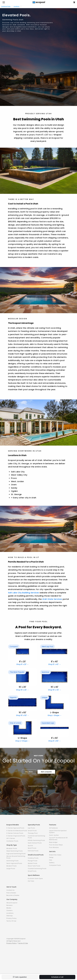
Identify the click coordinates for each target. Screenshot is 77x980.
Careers (10, 910)
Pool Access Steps (56, 845)
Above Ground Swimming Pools (16, 857)
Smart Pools (32, 831)
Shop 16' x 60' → (23, 715)
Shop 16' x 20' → (22, 690)
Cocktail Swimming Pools (37, 869)
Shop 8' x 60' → (55, 741)
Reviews (10, 905)
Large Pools (11, 869)
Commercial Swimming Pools (36, 837)
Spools (30, 846)
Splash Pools (33, 863)
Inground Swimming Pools (16, 854)
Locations (16, 6)
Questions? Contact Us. (38, 786)
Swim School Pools (35, 843)
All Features (53, 828)
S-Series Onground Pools (16, 836)
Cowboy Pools (33, 858)
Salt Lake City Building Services (24, 593)
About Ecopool (12, 903)
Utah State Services (52, 599)
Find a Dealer (11, 893)
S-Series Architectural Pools (17, 831)
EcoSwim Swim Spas (35, 878)
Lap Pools (31, 828)
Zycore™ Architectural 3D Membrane (58, 839)
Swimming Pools (12, 861)
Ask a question (20, 977)
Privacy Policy (11, 918)
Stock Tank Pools (34, 866)
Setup (51, 857)
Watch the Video (55, 855)
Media (9, 908)
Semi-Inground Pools (14, 863)
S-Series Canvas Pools (15, 833)
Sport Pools (32, 848)
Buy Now (29, 772)
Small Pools (32, 871)
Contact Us (10, 890)
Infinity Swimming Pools (36, 840)
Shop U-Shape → (22, 741)
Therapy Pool (33, 833)
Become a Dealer (13, 895)
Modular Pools (12, 848)
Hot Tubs (31, 881)
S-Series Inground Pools (15, 828)
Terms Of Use (11, 921)
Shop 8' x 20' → (23, 664)
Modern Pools (12, 866)
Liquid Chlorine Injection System (58, 832)
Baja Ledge (53, 842)
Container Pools (6, 6)
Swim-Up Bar (54, 835)
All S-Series (11, 838)
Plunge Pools (33, 861)
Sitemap (10, 916)
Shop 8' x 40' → (54, 664)
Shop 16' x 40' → (55, 690)
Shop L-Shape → (55, 715)
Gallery (52, 863)
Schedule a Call (57, 977)
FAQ (51, 860)
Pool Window (54, 847)
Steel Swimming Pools (15, 851)
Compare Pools (55, 865)
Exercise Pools (33, 851)
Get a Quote (46, 772)
